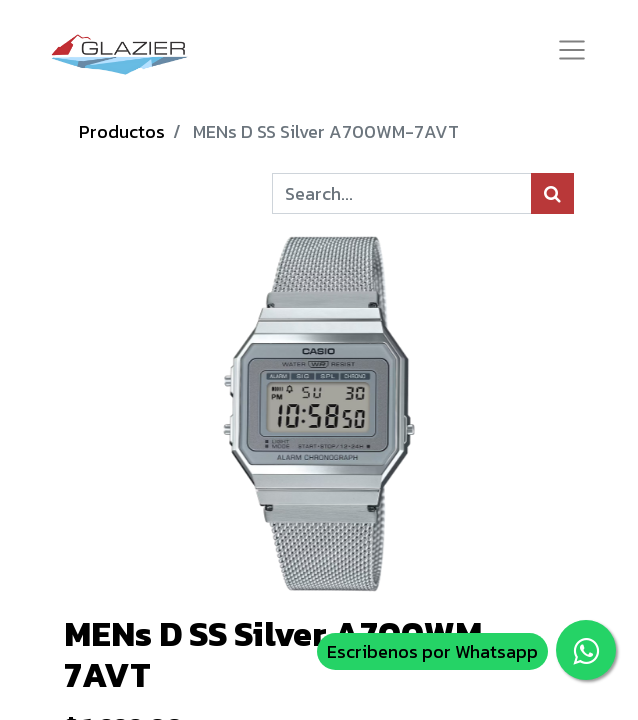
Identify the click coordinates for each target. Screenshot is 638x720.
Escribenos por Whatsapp (432, 651)
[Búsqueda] (552, 193)
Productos (122, 131)
